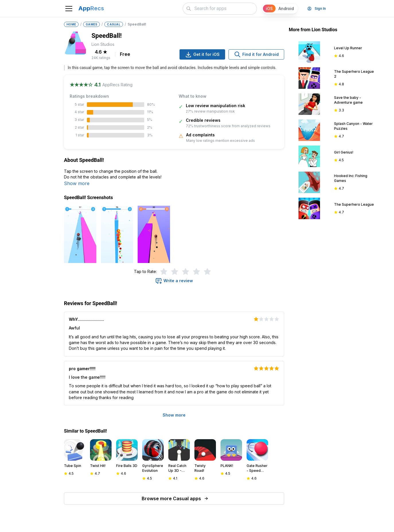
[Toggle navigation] (69, 9)
